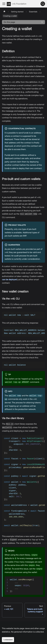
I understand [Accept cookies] (8, 640)
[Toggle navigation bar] (4, 4)
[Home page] (4, 12)
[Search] (43, 4)
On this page (9, 22)
